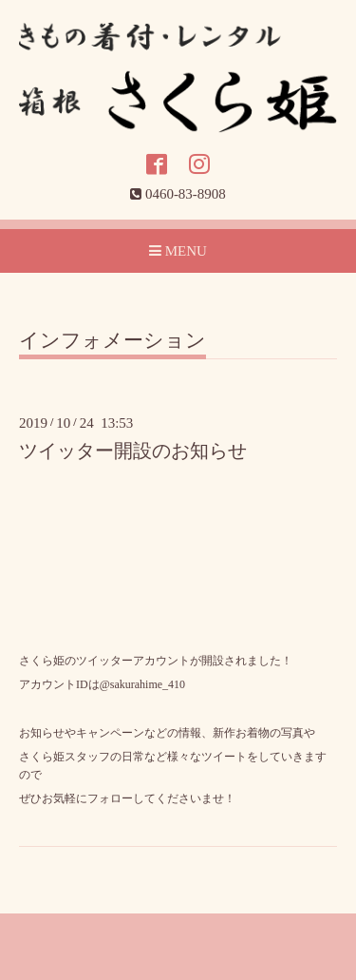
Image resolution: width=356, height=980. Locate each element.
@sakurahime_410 (142, 684)
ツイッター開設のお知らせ (133, 451)
